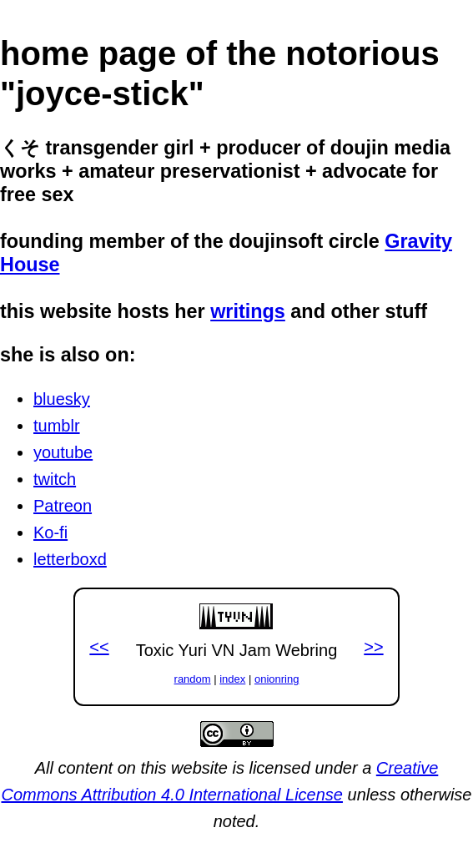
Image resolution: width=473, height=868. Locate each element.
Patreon (63, 506)
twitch (55, 479)
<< (99, 647)
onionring (277, 679)
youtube (63, 452)
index (232, 679)
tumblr (57, 426)
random (193, 679)
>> (373, 647)
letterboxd (70, 559)
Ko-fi (50, 532)
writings (248, 311)
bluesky (62, 399)
